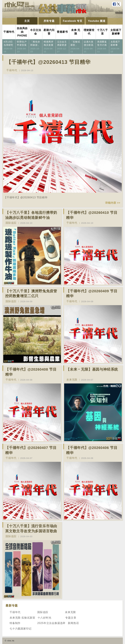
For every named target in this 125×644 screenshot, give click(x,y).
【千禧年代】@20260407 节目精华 (31, 450)
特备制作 (15, 623)
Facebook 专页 (73, 21)
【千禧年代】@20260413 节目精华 (48, 62)
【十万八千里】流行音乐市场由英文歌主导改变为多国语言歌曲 (31, 529)
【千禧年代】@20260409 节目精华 (92, 294)
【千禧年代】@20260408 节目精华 (31, 372)
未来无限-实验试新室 (22, 618)
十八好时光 (44, 618)
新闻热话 (73, 623)
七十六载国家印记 (21, 629)
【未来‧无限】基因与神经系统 (92, 369)
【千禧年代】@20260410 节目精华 (92, 215)
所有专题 (49, 21)
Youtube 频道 (97, 21)
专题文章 (71, 618)
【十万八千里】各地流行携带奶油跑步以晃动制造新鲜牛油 (31, 215)
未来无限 (72, 380)
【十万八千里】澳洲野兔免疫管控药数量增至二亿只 (31, 294)
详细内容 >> (113, 203)
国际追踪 (11, 223)
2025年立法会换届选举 (51, 623)
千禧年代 (12, 70)
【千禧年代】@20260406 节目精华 (92, 450)
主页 (27, 21)
